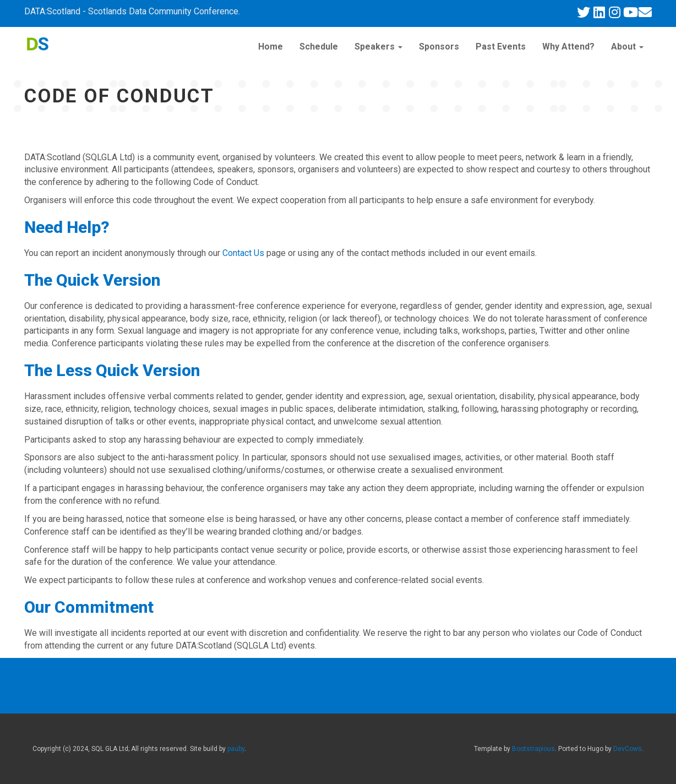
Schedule (319, 47)
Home (271, 47)
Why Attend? (568, 47)
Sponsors (439, 47)
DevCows (628, 749)
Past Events (501, 47)
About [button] (627, 47)
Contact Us (243, 253)
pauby (236, 749)
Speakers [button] (378, 47)
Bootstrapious (533, 749)
